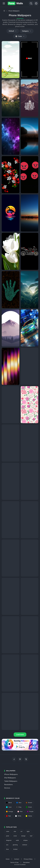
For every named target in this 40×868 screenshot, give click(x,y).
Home (8, 859)
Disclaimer (26, 862)
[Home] (4, 11)
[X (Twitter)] (26, 759)
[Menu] (4, 3)
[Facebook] (14, 759)
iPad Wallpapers (10, 778)
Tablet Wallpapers (11, 781)
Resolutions (8, 784)
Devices (7, 788)
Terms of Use (14, 862)
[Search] (31, 3)
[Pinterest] (20, 759)
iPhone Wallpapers (11, 774)
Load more (20, 735)
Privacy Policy (28, 859)
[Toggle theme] (36, 3)
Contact (17, 859)
